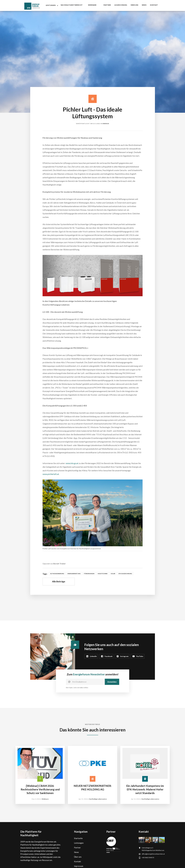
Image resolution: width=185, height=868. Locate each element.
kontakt (154, 5)
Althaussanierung (57, 574)
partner (107, 5)
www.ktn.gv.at (72, 463)
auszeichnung (121, 5)
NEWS (144, 5)
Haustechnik (103, 574)
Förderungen (89, 574)
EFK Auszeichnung (125, 574)
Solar (113, 574)
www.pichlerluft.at (51, 474)
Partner (77, 848)
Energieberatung (74, 574)
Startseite (78, 838)
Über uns (134, 5)
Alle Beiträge (59, 581)
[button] (51, 6)
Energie (106, 124)
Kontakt (78, 861)
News (76, 852)
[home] (32, 6)
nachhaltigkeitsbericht (72, 5)
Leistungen (79, 843)
